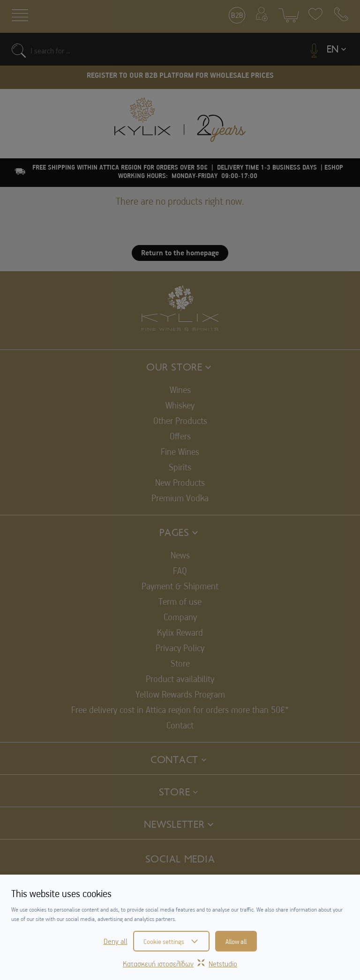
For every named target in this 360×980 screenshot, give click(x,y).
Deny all (116, 941)
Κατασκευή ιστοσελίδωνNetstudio (180, 964)
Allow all (236, 941)
